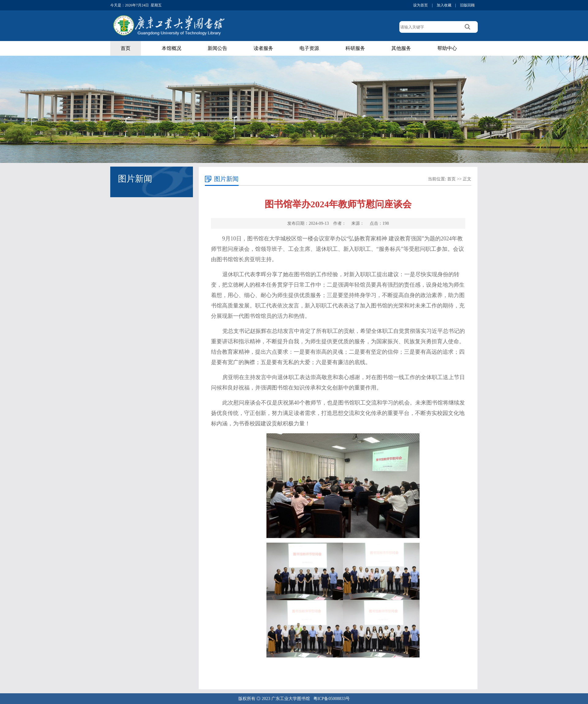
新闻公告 (217, 48)
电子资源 (309, 48)
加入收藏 (444, 5)
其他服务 (401, 48)
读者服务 (263, 48)
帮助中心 (447, 48)
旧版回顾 (467, 5)
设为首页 (420, 5)
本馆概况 (171, 48)
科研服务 (355, 48)
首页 (126, 48)
